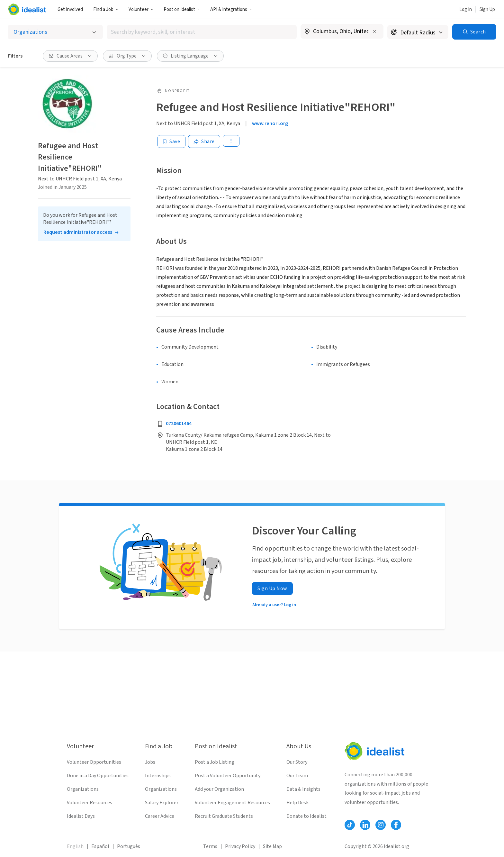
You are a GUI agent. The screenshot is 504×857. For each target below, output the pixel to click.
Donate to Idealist (306, 816)
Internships (158, 776)
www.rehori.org (270, 123)
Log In (466, 9)
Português (129, 846)
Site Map (272, 846)
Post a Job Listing (215, 762)
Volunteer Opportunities (94, 762)
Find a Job (106, 9)
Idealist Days (81, 816)
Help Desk (297, 803)
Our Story (297, 762)
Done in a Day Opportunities (98, 776)
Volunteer (141, 9)
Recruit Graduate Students (224, 816)
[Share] (204, 141)
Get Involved (70, 9)
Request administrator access (78, 232)
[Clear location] (374, 32)
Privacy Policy (240, 846)
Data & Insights (303, 789)
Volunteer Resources (90, 803)
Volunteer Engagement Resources (232, 803)
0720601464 (179, 424)
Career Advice (160, 816)
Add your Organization (219, 789)
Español (100, 846)
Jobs (150, 762)
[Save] (171, 141)
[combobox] (202, 32)
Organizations (83, 789)
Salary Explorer (162, 803)
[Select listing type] (55, 32)
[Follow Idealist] (350, 825)
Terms (210, 846)
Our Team (297, 776)
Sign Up (487, 9)
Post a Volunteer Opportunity (228, 776)
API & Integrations (231, 9)
